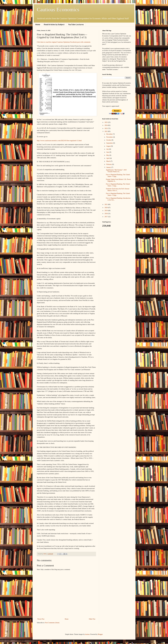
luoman (87, 634)
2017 (106, 217)
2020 (106, 208)
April (108, 158)
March (108, 161)
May (108, 155)
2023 (106, 128)
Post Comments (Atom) (52, 623)
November (110, 137)
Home (38, 25)
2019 (106, 211)
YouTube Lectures (76, 25)
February (109, 164)
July (108, 149)
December (110, 134)
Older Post (92, 619)
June (108, 152)
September (110, 143)
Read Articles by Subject (54, 25)
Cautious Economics (58, 10)
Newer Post (41, 619)
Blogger (100, 634)
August (109, 146)
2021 (106, 204)
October (109, 140)
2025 (106, 122)
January (109, 167)
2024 (106, 125)
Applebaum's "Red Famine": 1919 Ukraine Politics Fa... (116, 171)
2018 (106, 214)
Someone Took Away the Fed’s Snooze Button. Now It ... (118, 190)
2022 (106, 131)
